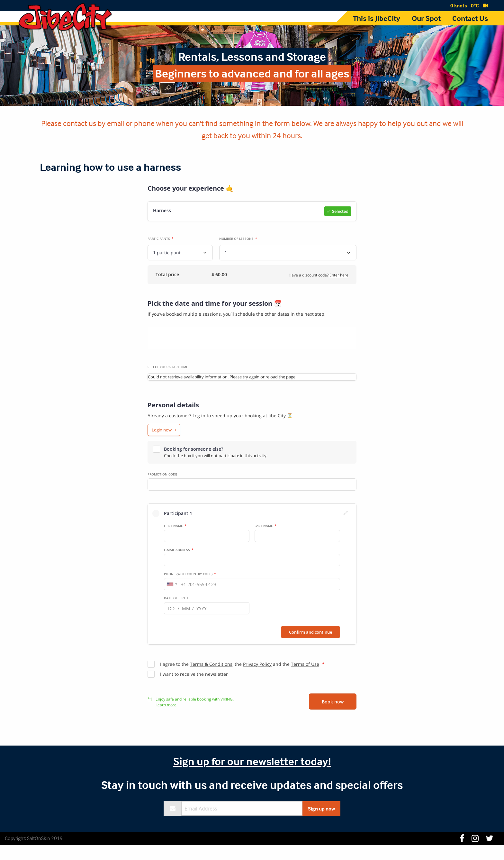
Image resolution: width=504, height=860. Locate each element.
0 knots (459, 5)
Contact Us (470, 18)
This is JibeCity (377, 18)
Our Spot (426, 18)
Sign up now (321, 824)
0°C (475, 5)
